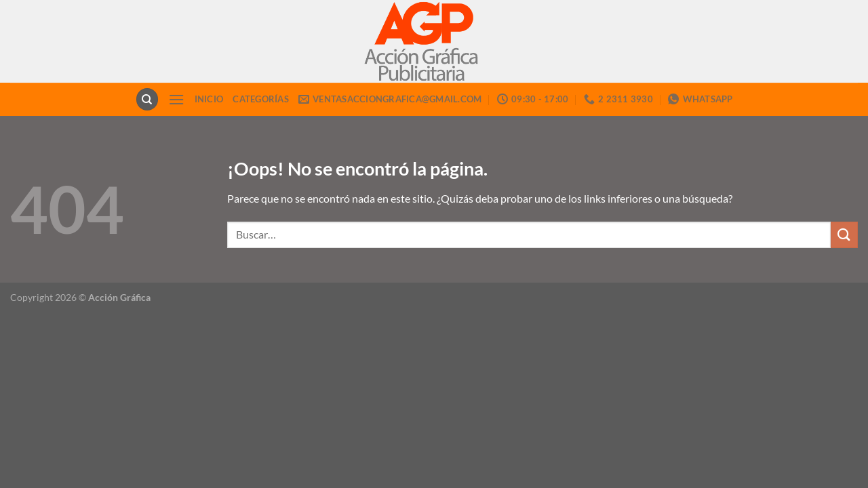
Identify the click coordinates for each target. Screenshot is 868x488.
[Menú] (176, 99)
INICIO (209, 99)
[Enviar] (844, 235)
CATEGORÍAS (261, 99)
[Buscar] (147, 99)
